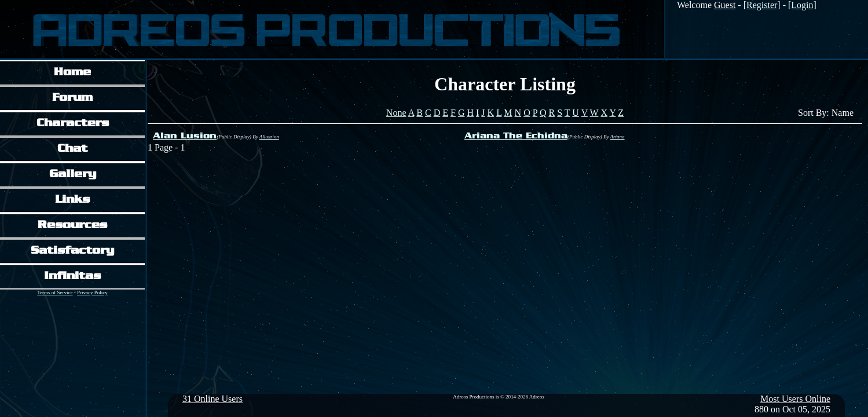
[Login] (802, 5)
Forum (72, 98)
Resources (72, 226)
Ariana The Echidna (516, 136)
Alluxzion (269, 137)
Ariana (618, 137)
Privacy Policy (92, 292)
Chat (72, 149)
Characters (73, 124)
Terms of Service (55, 292)
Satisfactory (72, 251)
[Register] (762, 5)
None (396, 113)
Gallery (73, 175)
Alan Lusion (185, 136)
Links (72, 200)
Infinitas (72, 277)
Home (72, 73)
